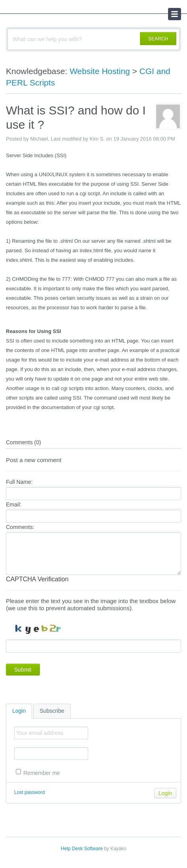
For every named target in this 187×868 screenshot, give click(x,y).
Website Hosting (100, 71)
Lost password (29, 792)
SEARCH (158, 39)
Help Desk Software (82, 849)
